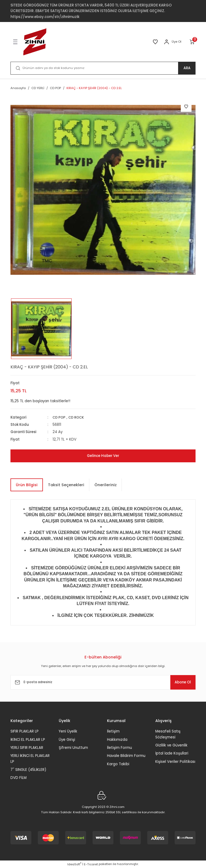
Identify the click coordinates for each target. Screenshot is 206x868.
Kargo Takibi (118, 764)
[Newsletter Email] (103, 682)
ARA (187, 68)
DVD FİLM (19, 778)
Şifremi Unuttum (73, 748)
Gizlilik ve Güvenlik (171, 745)
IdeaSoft (74, 864)
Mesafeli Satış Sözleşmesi (168, 734)
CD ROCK (78, 417)
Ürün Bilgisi (27, 485)
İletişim (113, 731)
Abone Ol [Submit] (179, 682)
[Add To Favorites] (186, 107)
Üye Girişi (67, 740)
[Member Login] (167, 42)
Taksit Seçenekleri (66, 485)
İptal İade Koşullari (172, 753)
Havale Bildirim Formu (126, 756)
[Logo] (35, 42)
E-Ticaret (91, 864)
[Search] (103, 68)
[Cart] (192, 42)
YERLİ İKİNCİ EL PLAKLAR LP (30, 759)
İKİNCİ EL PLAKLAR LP (28, 740)
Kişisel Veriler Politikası (175, 762)
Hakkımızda (117, 740)
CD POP (59, 417)
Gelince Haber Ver (103, 456)
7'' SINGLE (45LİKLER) (28, 770)
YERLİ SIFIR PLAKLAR (27, 748)
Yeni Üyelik (68, 731)
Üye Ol (176, 42)
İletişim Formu (119, 748)
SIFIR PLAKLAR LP (25, 731)
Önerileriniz (106, 485)
